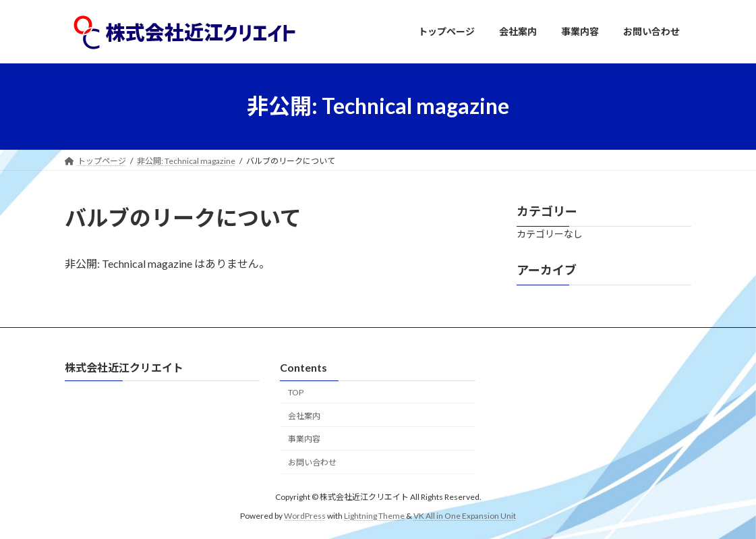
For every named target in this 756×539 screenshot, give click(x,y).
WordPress (305, 515)
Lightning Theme (374, 515)
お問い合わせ (312, 462)
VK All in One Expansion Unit (465, 515)
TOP (296, 392)
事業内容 (304, 439)
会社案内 (304, 415)
